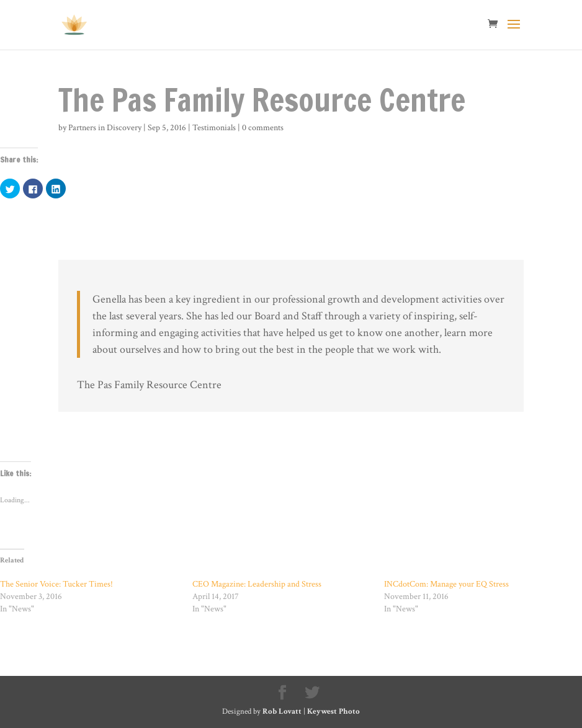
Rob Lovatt (282, 712)
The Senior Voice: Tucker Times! (56, 584)
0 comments (263, 128)
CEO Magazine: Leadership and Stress (257, 584)
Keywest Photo (334, 712)
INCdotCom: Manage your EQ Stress (446, 584)
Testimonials (214, 128)
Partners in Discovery (105, 128)
